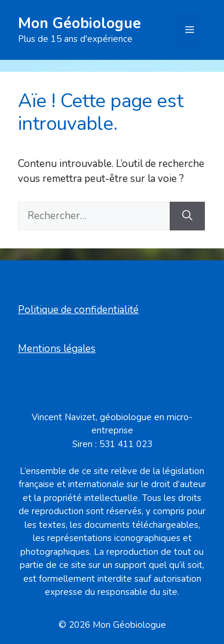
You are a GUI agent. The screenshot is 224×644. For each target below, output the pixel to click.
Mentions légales (57, 349)
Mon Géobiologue (79, 23)
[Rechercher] (187, 216)
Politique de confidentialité (78, 310)
